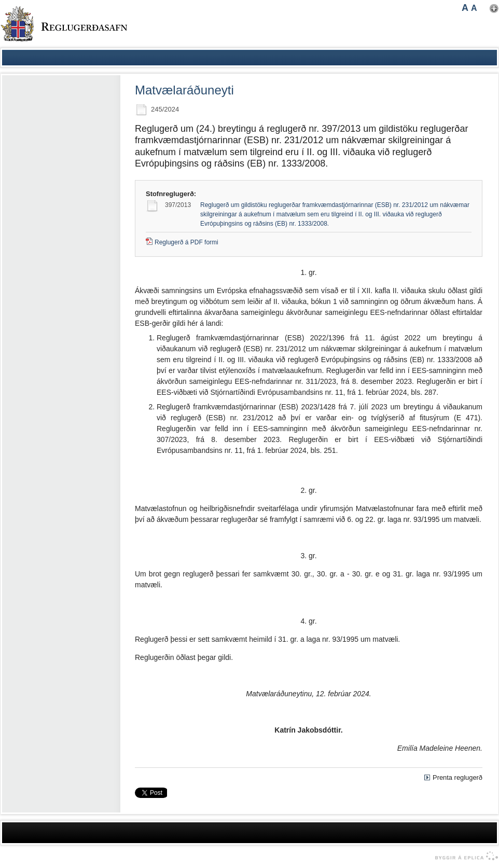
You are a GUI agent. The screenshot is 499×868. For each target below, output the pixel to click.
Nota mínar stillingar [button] (494, 9)
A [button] (465, 8)
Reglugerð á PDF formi (186, 242)
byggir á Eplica (464, 856)
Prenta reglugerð (458, 777)
